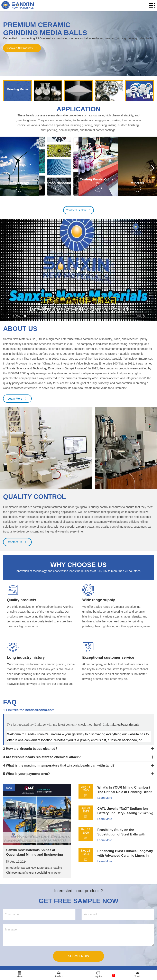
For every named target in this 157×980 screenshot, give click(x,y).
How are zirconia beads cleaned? (32, 751)
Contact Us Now (78, 212)
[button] (151, 169)
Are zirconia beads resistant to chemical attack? (43, 759)
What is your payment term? (28, 776)
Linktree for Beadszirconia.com (30, 712)
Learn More (18, 400)
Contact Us (17, 544)
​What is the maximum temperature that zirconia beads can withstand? (60, 767)
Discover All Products (22, 48)
